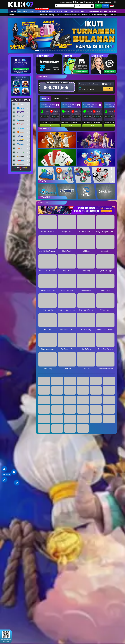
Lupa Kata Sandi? (106, 2)
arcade (52, 11)
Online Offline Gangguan (21, 168)
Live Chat (79, 2)
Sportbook (22, 11)
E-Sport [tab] (67, 98)
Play (50, 126)
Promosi (113, 11)
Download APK (66, 2)
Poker (59, 11)
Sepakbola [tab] (45, 98)
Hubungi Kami (92, 2)
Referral (104, 11)
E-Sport (31, 11)
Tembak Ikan (94, 11)
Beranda (13, 11)
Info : (12, 15)
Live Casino (75, 11)
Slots (38, 11)
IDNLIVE (45, 11)
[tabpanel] (77, 115)
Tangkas (84, 11)
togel (66, 11)
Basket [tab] (56, 98)
